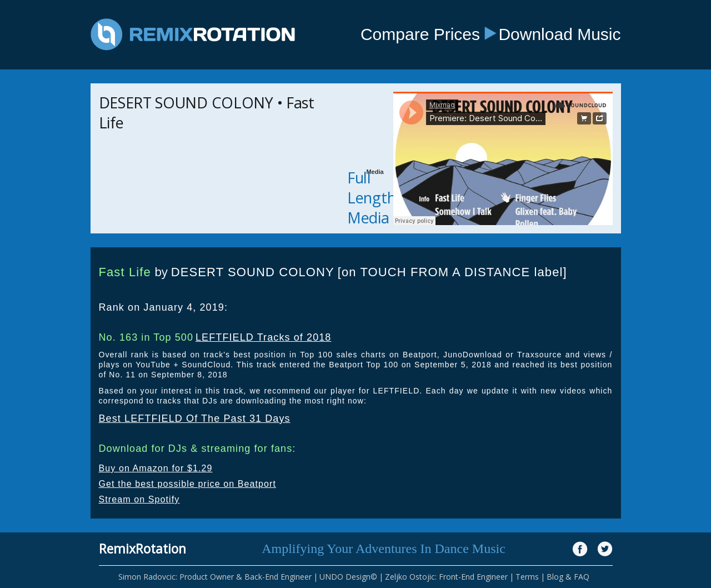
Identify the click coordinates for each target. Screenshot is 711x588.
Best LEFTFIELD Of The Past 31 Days (195, 418)
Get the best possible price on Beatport (188, 484)
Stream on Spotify (139, 499)
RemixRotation (142, 549)
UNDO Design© (348, 577)
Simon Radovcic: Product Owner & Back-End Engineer (215, 577)
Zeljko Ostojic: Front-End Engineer (446, 577)
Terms (527, 577)
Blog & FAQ (568, 577)
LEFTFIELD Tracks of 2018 (263, 337)
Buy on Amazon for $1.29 (156, 468)
